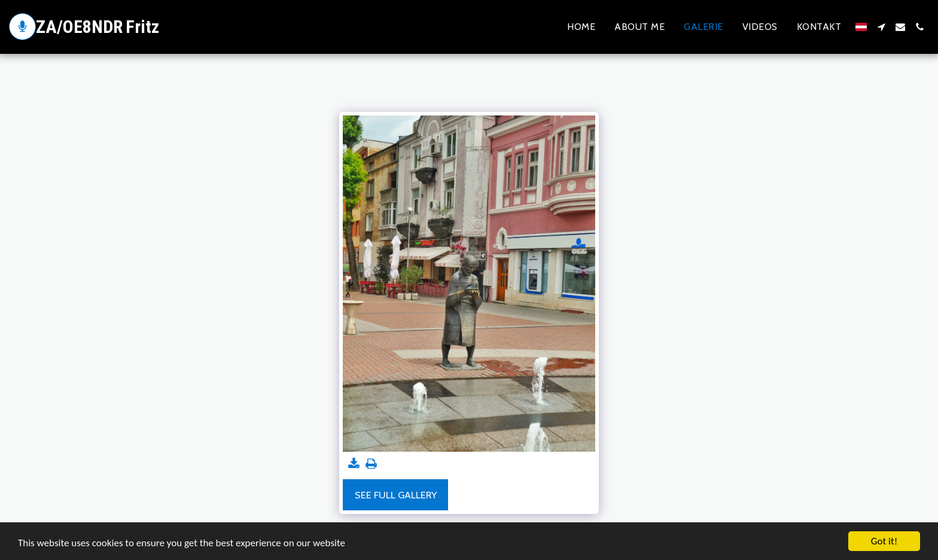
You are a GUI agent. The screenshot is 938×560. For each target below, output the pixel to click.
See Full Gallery (396, 495)
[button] (881, 27)
